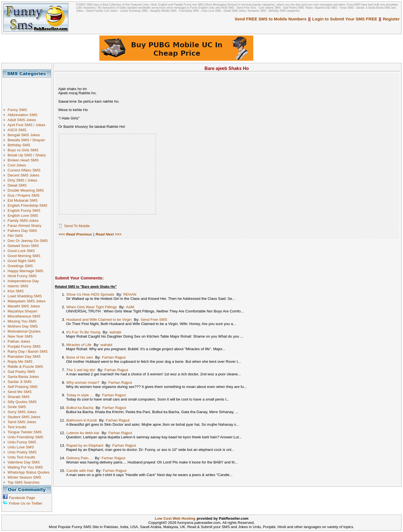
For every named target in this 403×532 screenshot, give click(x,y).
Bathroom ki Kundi (82, 420)
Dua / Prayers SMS (24, 195)
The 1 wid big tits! (81, 370)
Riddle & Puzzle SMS (25, 367)
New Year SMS (20, 336)
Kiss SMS (16, 291)
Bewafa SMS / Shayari (26, 140)
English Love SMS (23, 216)
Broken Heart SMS (23, 160)
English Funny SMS (24, 210)
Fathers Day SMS (22, 231)
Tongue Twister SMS (25, 432)
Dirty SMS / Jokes (22, 180)
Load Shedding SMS (25, 296)
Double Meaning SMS (26, 190)
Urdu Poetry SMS (22, 452)
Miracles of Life (79, 345)
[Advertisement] (29, 90)
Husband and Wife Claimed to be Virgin (99, 320)
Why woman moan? (83, 382)
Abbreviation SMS (23, 115)
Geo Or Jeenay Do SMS (28, 241)
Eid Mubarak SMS (23, 200)
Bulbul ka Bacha (80, 408)
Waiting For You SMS (25, 467)
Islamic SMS (18, 286)
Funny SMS (17, 110)
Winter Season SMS (24, 477)
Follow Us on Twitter (26, 503)
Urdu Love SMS (21, 447)
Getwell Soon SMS (23, 246)
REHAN (130, 294)
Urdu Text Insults (21, 457)
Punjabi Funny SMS (24, 346)
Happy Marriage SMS (25, 271)
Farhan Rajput (114, 357)
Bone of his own (80, 357)
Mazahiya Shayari (22, 311)
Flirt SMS (15, 236)
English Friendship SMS (27, 205)
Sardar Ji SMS (20, 382)
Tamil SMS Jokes (22, 422)
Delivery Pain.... (79, 458)
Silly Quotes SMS (22, 402)
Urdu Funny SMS (22, 442)
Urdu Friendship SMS (25, 437)
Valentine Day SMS (24, 462)
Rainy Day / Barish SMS (28, 351)
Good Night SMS (22, 261)
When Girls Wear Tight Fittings (92, 307)
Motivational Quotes (24, 331)
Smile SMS (17, 407)
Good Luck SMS (21, 251)
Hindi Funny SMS (22, 276)
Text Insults (17, 427)
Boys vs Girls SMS (23, 150)
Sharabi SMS (19, 397)
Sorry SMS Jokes (22, 412)
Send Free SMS (154, 320)
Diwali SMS (17, 185)
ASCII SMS (17, 130)
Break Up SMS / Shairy (27, 155)
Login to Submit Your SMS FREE (345, 19)
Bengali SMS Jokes (24, 135)
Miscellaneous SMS (24, 316)
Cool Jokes (17, 165)
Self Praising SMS (23, 387)
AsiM (130, 307)
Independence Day (23, 281)
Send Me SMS (20, 392)
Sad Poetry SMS (21, 372)
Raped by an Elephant (85, 445)
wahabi (115, 332)
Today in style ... (80, 395)
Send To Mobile (77, 226)
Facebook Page (22, 498)
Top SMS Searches (24, 482)
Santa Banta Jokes (23, 377)
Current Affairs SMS (24, 170)
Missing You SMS (22, 321)
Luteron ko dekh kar (83, 433)
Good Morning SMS (24, 256)
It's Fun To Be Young (83, 332)
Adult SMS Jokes (22, 120)
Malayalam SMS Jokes (27, 301)
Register (391, 19)
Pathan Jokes (19, 341)
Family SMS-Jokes (23, 221)
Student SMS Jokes (24, 417)
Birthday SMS (19, 145)
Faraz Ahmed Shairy (24, 226)
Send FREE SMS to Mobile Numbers (271, 19)
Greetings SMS (20, 266)
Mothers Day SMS (23, 326)
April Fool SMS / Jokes (26, 125)
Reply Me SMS (20, 362)
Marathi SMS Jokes (24, 306)
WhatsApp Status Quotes (29, 472)
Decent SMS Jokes (23, 175)
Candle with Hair (80, 471)
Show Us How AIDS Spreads (90, 294)
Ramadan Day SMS (24, 356)
